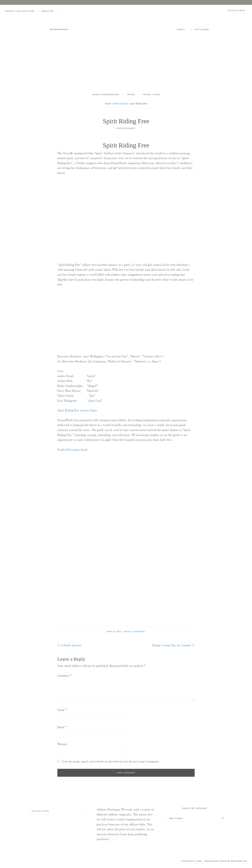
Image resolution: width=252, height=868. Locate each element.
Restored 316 (239, 861)
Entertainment (126, 129)
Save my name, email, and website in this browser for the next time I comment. (111, 762)
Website (62, 745)
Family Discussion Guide (73, 450)
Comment (65, 676)
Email (62, 728)
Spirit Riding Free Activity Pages (77, 411)
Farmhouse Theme (216, 861)
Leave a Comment (134, 632)
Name (62, 710)
